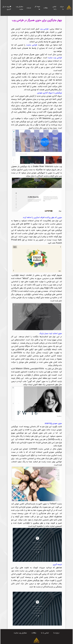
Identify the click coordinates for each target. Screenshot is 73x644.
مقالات (46, 8)
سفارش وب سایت (19, 8)
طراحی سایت (32, 45)
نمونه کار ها (37, 8)
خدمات (29, 8)
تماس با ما (54, 8)
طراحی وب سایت (55, 58)
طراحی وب (44, 29)
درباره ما (62, 8)
